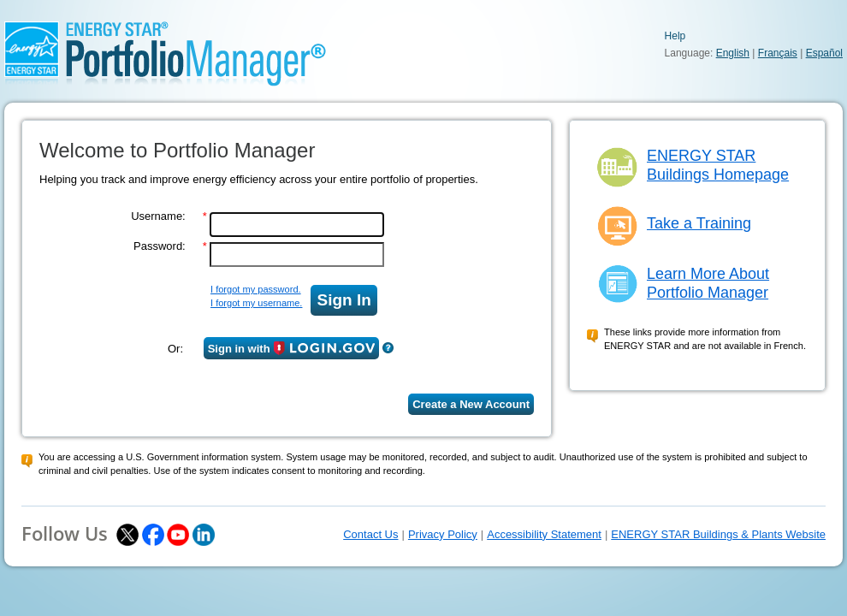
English (733, 53)
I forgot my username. (256, 303)
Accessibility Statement (544, 534)
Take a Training (699, 223)
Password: (160, 246)
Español (824, 53)
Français (778, 53)
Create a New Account (471, 404)
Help (675, 36)
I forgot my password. (256, 289)
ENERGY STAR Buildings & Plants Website (718, 534)
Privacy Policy (443, 534)
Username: (158, 216)
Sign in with (291, 348)
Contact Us (370, 534)
